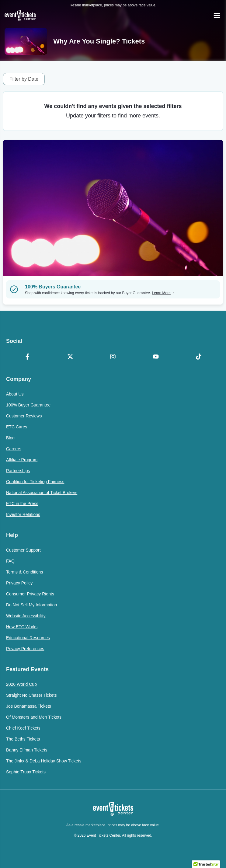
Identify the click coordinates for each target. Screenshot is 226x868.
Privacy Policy (19, 583)
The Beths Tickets (23, 739)
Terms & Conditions (24, 572)
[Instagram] (113, 357)
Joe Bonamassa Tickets (29, 706)
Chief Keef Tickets (23, 728)
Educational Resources (28, 638)
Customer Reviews (24, 416)
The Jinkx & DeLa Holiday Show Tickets (44, 761)
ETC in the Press (22, 504)
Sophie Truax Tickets (26, 772)
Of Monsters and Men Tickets (34, 717)
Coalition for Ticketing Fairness (35, 482)
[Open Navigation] (217, 16)
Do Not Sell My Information (31, 605)
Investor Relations (23, 514)
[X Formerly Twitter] (70, 357)
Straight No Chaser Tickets (31, 695)
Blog (10, 438)
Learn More (163, 293)
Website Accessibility (26, 616)
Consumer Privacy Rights (30, 594)
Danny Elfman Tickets (27, 750)
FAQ (10, 561)
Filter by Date (24, 79)
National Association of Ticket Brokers (42, 493)
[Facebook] (28, 357)
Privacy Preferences (25, 649)
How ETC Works (22, 627)
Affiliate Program (22, 460)
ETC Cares (17, 427)
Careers (14, 449)
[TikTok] (198, 357)
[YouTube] (156, 357)
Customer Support (23, 550)
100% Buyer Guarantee (28, 405)
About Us (15, 394)
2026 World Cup (21, 684)
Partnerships (18, 471)
